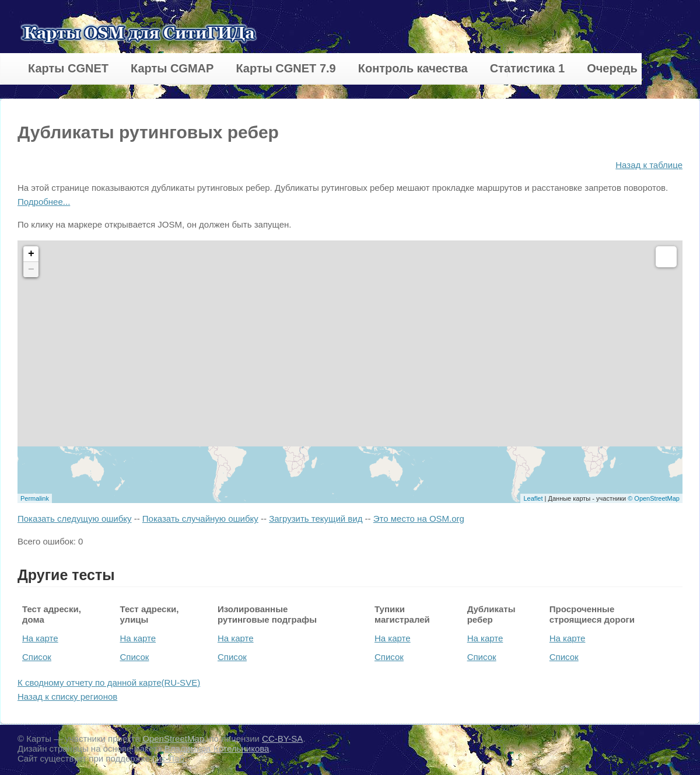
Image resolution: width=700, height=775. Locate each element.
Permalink (35, 498)
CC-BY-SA (282, 739)
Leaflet (533, 498)
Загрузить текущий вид (316, 519)
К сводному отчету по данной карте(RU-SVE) (109, 683)
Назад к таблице (649, 165)
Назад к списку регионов (67, 697)
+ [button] (31, 254)
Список (37, 657)
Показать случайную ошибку (200, 519)
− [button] (31, 270)
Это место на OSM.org (419, 519)
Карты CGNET (68, 68)
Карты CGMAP (172, 68)
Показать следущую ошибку (74, 519)
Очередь (612, 68)
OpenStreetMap (173, 739)
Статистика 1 (527, 68)
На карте (40, 638)
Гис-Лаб (169, 758)
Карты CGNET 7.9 (286, 68)
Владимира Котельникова (217, 748)
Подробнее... (44, 202)
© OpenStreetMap (654, 498)
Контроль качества (413, 68)
